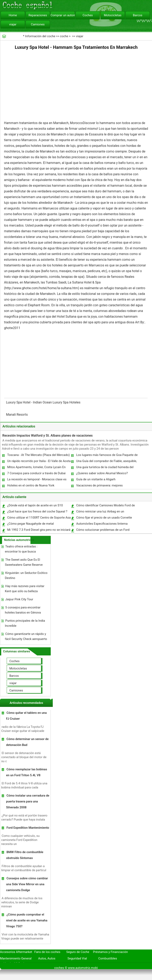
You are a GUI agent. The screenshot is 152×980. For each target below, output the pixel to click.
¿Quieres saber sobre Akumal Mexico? (102, 473)
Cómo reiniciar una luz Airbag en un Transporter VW (100, 512)
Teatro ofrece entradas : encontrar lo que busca (21, 549)
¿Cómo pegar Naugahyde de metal (30, 524)
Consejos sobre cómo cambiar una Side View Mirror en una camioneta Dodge (27, 884)
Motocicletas (113, 15)
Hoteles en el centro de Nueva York (31, 485)
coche (64, 36)
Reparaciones (38, 15)
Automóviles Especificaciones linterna (102, 524)
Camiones (38, 24)
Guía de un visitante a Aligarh (96, 479)
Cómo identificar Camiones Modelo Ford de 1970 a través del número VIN (105, 506)
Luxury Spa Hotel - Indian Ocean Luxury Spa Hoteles (44, 402)
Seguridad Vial (77, 958)
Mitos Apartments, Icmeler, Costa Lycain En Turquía (36, 468)
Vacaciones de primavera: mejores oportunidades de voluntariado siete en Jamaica (102, 486)
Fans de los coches (47, 952)
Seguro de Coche (78, 952)
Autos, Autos (47, 958)
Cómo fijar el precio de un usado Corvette (104, 518)
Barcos (138, 15)
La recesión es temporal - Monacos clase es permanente (37, 480)
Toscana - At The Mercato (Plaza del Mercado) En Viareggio (38, 456)
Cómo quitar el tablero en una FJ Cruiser (26, 716)
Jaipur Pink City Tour (19, 599)
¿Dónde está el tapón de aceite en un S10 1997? (35, 506)
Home (13, 15)
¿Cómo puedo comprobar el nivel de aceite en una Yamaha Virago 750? (27, 920)
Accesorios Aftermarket (16, 952)
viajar (13, 24)
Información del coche (40, 36)
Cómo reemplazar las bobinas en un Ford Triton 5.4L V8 (27, 772)
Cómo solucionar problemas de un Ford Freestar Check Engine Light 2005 (102, 531)
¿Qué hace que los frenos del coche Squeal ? (37, 511)
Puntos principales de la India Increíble (25, 623)
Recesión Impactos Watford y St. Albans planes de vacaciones (47, 435)
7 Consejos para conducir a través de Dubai (36, 473)
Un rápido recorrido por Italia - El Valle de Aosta (39, 461)
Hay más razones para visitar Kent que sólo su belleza (25, 589)
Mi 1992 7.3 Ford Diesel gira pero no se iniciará (39, 530)
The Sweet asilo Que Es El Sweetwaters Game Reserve (24, 562)
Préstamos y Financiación (110, 952)
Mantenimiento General (16, 958)
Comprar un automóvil (63, 15)
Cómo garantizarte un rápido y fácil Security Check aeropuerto (26, 636)
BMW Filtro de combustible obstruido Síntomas (25, 855)
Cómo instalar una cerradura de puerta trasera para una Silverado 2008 (28, 801)
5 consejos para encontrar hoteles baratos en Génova (23, 610)
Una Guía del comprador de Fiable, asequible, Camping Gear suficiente (106, 462)
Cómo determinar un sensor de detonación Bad (27, 742)
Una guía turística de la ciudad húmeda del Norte (105, 468)
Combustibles (108, 958)
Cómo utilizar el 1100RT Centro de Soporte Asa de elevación (39, 518)
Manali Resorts (17, 415)
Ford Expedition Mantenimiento (28, 828)
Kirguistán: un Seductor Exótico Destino (26, 575)
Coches (88, 15)
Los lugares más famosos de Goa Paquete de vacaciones (107, 456)
